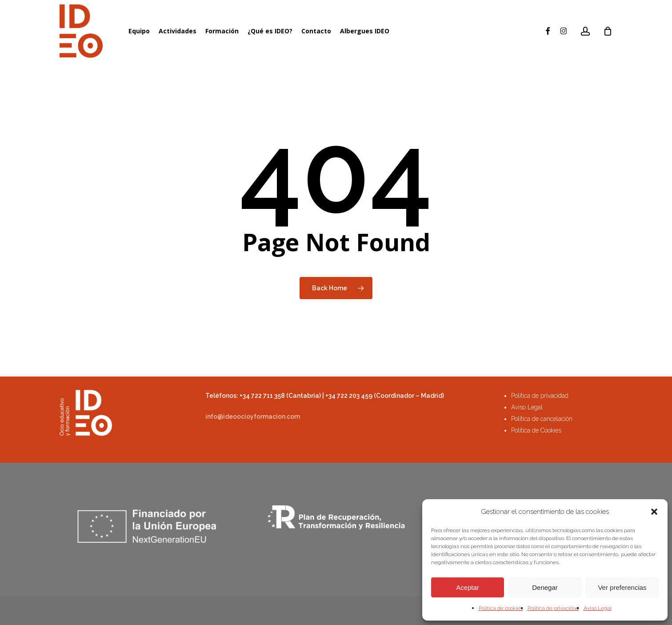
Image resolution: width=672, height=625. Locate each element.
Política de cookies (501, 608)
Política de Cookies (536, 430)
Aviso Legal (598, 608)
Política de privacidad (553, 608)
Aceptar (468, 587)
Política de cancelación (542, 419)
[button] (654, 512)
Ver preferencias (622, 587)
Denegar (545, 587)
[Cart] (608, 31)
